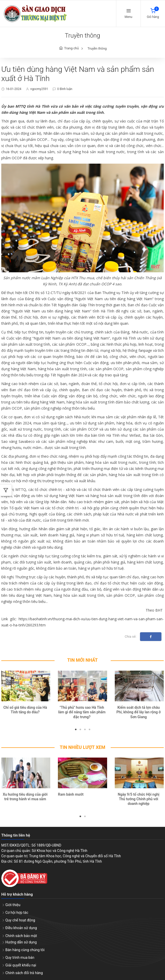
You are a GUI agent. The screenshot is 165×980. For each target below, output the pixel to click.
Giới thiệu (13, 905)
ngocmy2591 (39, 89)
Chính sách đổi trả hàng (24, 973)
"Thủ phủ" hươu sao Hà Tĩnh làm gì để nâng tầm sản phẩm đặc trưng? (82, 712)
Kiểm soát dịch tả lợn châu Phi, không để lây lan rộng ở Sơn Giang (139, 712)
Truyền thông (97, 49)
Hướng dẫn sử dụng (21, 942)
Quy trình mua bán (20, 958)
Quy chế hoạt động (20, 920)
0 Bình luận (65, 89)
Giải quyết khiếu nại (21, 965)
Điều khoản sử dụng (21, 928)
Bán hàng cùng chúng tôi (25, 950)
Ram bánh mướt (71, 795)
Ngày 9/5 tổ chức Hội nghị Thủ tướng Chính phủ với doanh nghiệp (139, 799)
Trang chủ (72, 48)
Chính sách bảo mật (21, 936)
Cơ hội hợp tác (17, 913)
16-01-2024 (14, 89)
